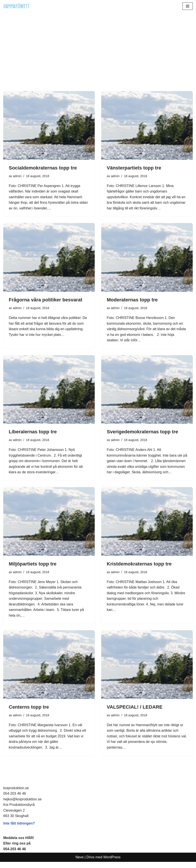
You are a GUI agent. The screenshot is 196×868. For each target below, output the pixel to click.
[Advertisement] (98, 58)
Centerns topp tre (29, 713)
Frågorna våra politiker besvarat (45, 300)
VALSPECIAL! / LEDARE (135, 713)
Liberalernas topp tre (33, 432)
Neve (79, 863)
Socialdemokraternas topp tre (43, 168)
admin (17, 176)
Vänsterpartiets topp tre (134, 168)
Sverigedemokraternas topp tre (142, 432)
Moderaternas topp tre (132, 300)
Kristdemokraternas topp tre (139, 570)
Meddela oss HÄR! (19, 844)
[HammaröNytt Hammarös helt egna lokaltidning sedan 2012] (16, 6)
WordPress (112, 863)
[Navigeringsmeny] (188, 6)
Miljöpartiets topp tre (33, 570)
